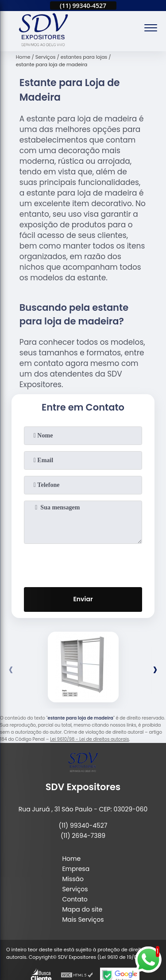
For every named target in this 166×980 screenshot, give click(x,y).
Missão (73, 879)
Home (71, 859)
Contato (75, 899)
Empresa (76, 869)
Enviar (83, 599)
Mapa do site (82, 909)
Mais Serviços (83, 920)
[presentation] (83, 564)
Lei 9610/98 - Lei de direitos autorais (89, 739)
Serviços (75, 889)
